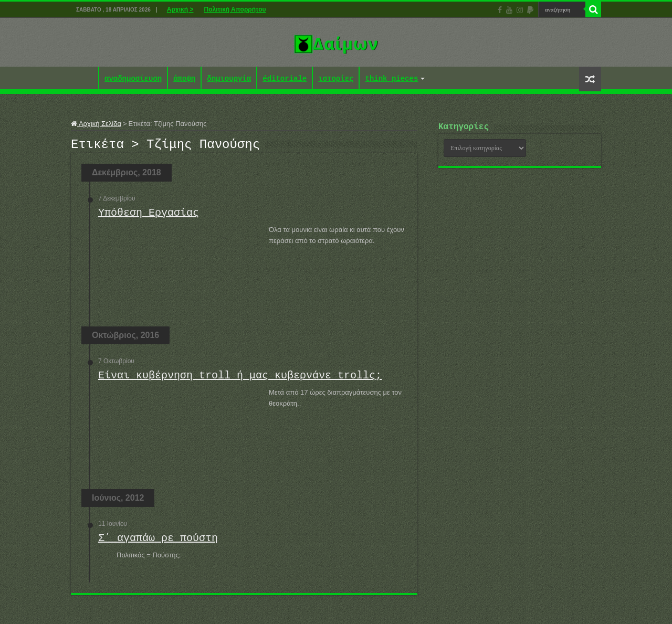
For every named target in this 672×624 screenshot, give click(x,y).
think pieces (391, 79)
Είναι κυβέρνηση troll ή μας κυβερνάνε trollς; (240, 379)
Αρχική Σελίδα (96, 124)
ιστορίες (336, 79)
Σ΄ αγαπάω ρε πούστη (158, 541)
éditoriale (285, 79)
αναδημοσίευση (133, 79)
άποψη (184, 79)
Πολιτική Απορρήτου (235, 9)
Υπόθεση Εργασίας (149, 216)
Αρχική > (180, 9)
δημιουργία (229, 79)
